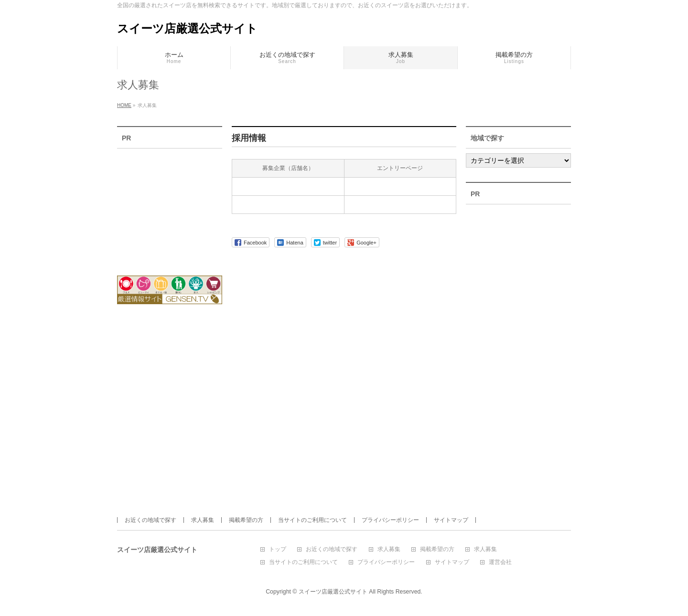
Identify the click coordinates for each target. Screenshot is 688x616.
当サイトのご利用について (312, 520)
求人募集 (203, 520)
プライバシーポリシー (390, 520)
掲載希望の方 (246, 520)
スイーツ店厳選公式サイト (187, 28)
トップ (278, 549)
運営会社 (500, 562)
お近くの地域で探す (150, 520)
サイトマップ (451, 520)
